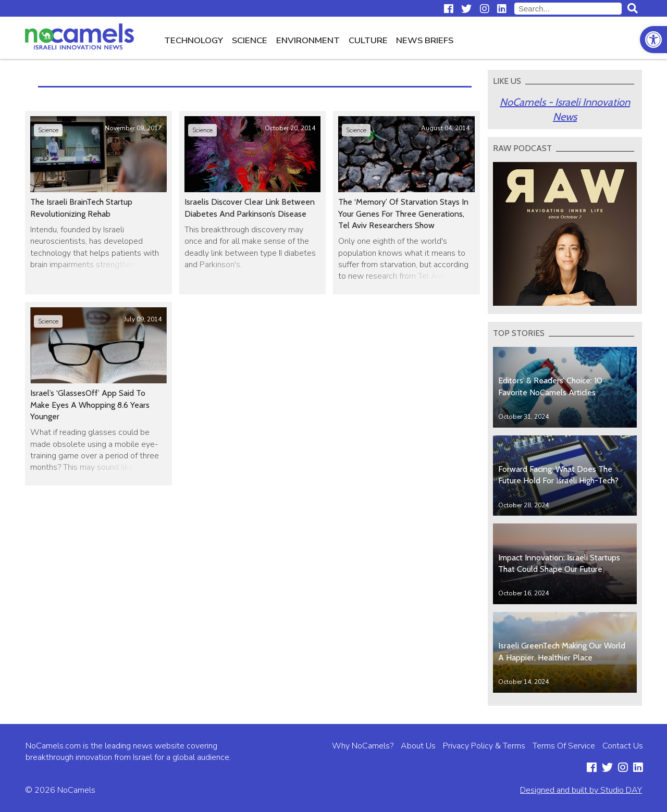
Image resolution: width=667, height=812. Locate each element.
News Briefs (425, 40)
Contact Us (623, 746)
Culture (368, 40)
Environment (308, 40)
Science (250, 40)
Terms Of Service (564, 746)
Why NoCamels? (363, 746)
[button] (653, 40)
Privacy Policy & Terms (484, 746)
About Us (418, 746)
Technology (194, 40)
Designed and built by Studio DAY (581, 790)
